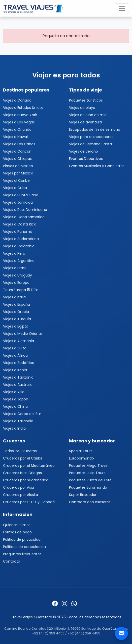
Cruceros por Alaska (21, 495)
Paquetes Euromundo (88, 487)
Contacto (12, 561)
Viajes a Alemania (19, 341)
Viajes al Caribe (16, 180)
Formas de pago (17, 532)
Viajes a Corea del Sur (22, 414)
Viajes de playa (82, 108)
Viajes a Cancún (17, 151)
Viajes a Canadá (17, 100)
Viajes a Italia (14, 297)
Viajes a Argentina (19, 261)
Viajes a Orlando (17, 129)
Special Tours (81, 451)
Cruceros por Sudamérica (26, 480)
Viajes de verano (84, 151)
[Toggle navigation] (122, 8)
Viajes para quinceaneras (91, 137)
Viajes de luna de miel (88, 115)
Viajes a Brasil (15, 268)
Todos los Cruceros (20, 451)
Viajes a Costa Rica (20, 224)
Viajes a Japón (16, 399)
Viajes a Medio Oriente (23, 334)
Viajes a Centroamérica (24, 217)
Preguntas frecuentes (22, 554)
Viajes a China (15, 406)
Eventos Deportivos (86, 159)
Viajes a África (15, 355)
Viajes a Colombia (19, 246)
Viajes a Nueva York (20, 115)
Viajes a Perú (14, 253)
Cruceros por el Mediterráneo (29, 466)
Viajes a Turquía (17, 319)
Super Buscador (83, 495)
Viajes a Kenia (15, 370)
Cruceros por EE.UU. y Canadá (29, 502)
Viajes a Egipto (16, 326)
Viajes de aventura (85, 122)
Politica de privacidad (22, 539)
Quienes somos (17, 525)
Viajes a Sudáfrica (19, 363)
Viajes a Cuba (15, 188)
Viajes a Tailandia (18, 421)
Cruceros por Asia (19, 487)
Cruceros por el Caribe (23, 458)
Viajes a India (14, 428)
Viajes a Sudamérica (21, 239)
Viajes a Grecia (16, 312)
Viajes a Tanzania (18, 377)
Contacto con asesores (90, 502)
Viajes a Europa (16, 283)
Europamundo (81, 458)
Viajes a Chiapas (17, 159)
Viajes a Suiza (15, 348)
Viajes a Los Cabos (19, 144)
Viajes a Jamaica (18, 202)
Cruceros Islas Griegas (22, 473)
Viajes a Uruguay (18, 275)
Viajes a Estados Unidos (23, 108)
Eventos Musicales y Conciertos (97, 166)
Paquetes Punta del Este (90, 480)
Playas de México (18, 166)
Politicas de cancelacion (24, 547)
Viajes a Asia (14, 392)
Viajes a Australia (18, 385)
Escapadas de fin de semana (95, 129)
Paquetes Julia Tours (87, 473)
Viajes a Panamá (18, 232)
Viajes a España (16, 304)
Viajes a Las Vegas (19, 122)
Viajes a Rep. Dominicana (25, 210)
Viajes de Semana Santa (90, 144)
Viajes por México (18, 173)
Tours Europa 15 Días (21, 290)
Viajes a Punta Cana (21, 195)
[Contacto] (121, 633)
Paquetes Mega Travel (89, 466)
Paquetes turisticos (86, 100)
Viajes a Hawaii (16, 137)
